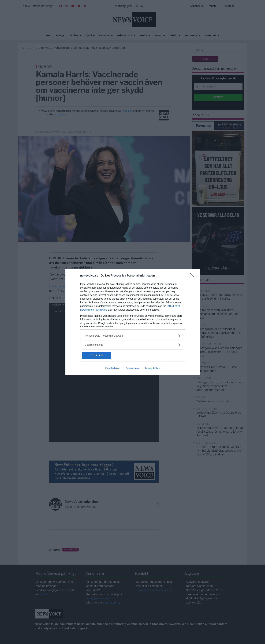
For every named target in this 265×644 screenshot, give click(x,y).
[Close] (193, 276)
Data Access (132, 369)
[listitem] (133, 336)
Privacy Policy (152, 369)
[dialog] (133, 322)
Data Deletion (113, 369)
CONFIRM (99, 356)
